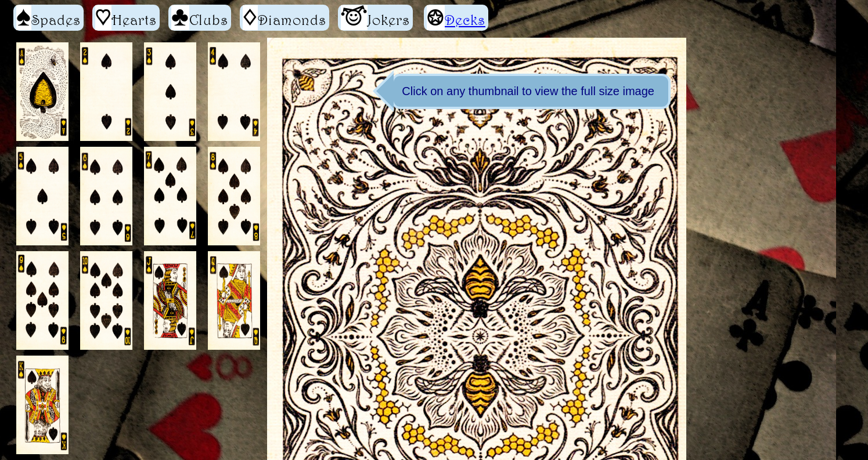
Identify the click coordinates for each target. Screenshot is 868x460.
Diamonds (284, 18)
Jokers (375, 18)
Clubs (200, 18)
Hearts (126, 18)
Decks (465, 20)
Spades (48, 18)
